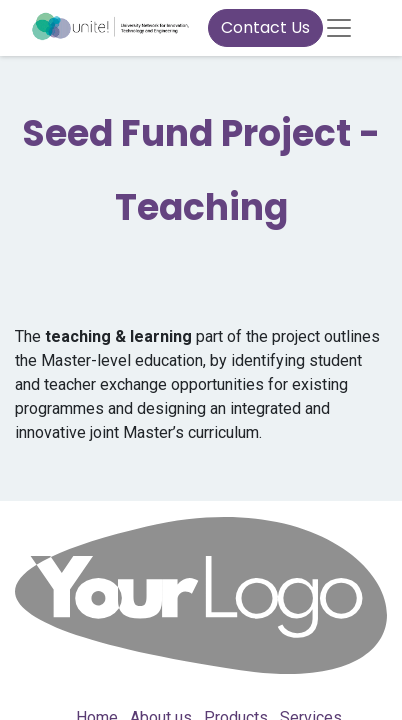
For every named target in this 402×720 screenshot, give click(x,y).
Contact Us (265, 27)
